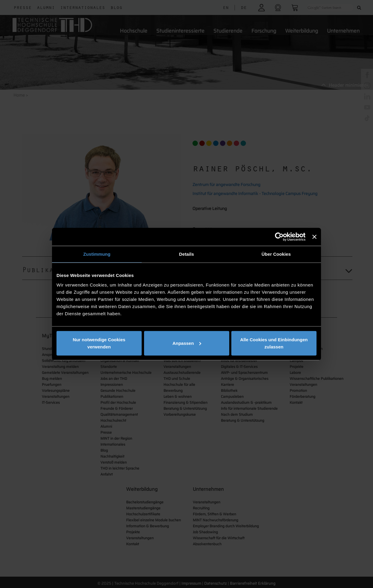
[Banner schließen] (314, 237)
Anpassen (187, 343)
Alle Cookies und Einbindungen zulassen (274, 343)
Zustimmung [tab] (97, 254)
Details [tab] (186, 254)
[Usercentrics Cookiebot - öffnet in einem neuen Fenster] (279, 237)
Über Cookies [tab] (276, 254)
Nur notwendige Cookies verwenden (99, 343)
